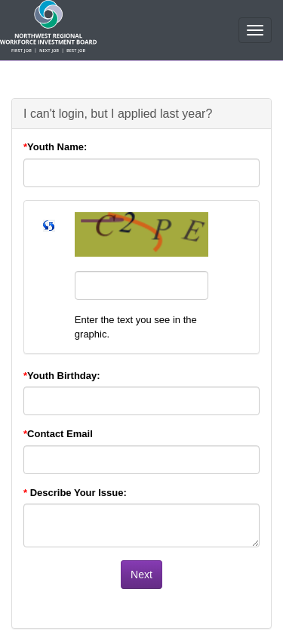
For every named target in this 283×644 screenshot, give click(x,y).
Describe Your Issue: (75, 493)
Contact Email (58, 434)
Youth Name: (55, 147)
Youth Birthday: (62, 376)
